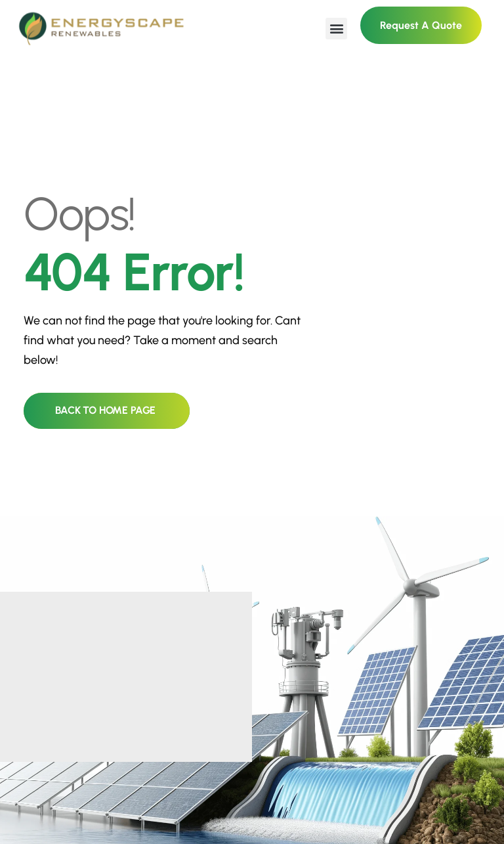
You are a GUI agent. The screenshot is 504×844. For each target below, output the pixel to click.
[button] (336, 29)
